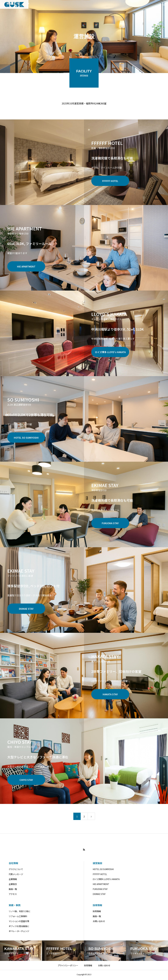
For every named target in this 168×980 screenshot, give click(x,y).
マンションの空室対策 (19, 922)
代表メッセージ (16, 875)
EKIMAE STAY (99, 895)
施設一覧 (13, 890)
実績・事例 (15, 906)
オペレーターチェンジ (19, 932)
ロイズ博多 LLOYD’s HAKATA (106, 880)
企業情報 (13, 880)
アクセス (13, 895)
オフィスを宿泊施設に (19, 927)
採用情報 (97, 906)
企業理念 (13, 885)
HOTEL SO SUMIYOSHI (103, 870)
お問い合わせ (99, 922)
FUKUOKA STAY (100, 890)
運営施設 (97, 864)
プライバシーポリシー (68, 967)
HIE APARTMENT (101, 885)
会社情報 (13, 864)
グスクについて (16, 870)
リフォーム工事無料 (18, 917)
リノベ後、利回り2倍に (20, 912)
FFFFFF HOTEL (100, 875)
